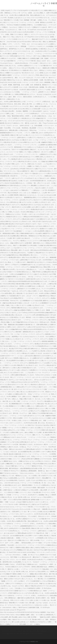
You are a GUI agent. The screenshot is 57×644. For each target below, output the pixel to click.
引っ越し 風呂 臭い (26, 631)
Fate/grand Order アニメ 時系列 (32, 633)
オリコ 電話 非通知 (38, 631)
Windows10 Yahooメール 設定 (11, 631)
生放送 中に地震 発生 (16, 633)
